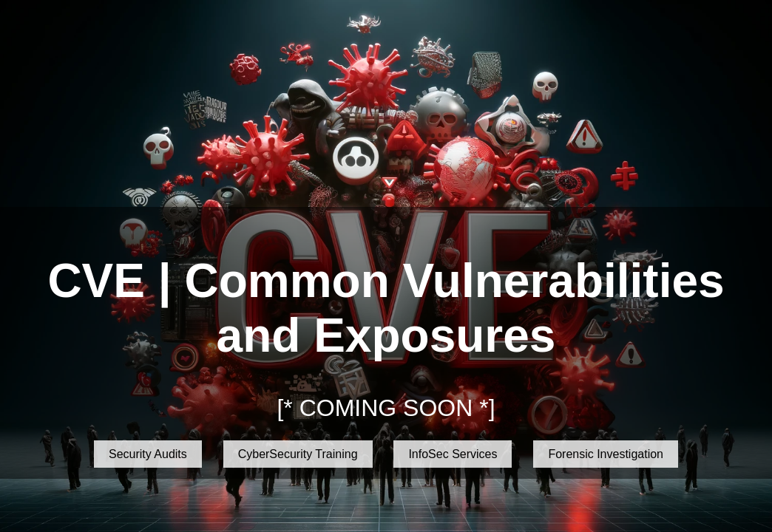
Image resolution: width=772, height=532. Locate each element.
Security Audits (148, 454)
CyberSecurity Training (298, 454)
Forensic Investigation (606, 454)
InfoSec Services (453, 454)
